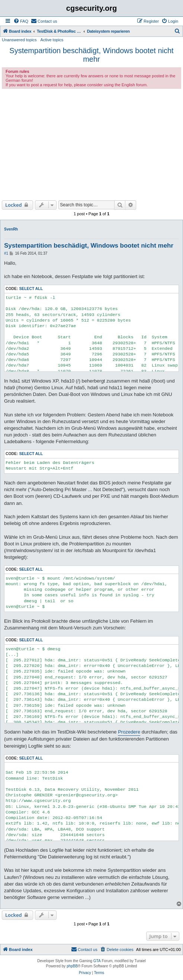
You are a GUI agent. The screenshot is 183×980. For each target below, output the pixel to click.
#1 (6, 253)
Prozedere (129, 732)
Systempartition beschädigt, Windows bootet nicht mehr (91, 55)
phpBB (72, 966)
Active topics (52, 40)
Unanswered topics (19, 40)
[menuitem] (21, 21)
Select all (31, 289)
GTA (97, 961)
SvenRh (11, 229)
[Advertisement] (91, 145)
